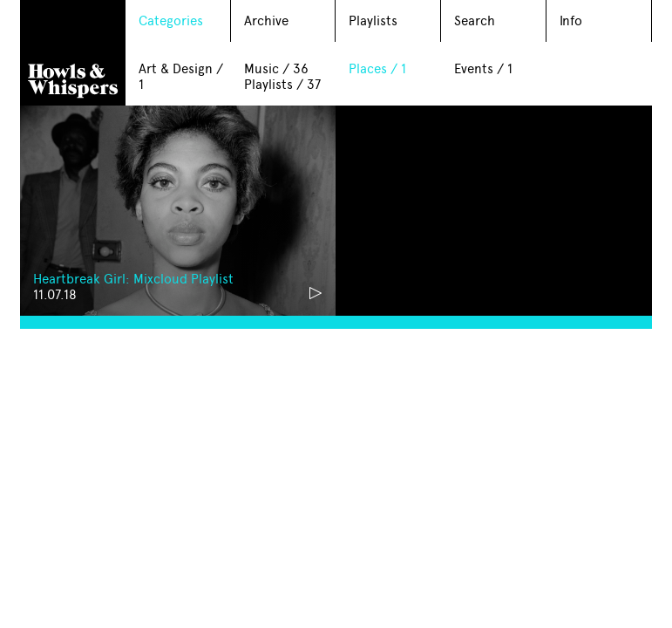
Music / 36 (276, 69)
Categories (171, 21)
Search (475, 21)
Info (571, 21)
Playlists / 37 (282, 85)
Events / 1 (483, 69)
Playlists (373, 21)
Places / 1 (377, 69)
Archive (266, 21)
